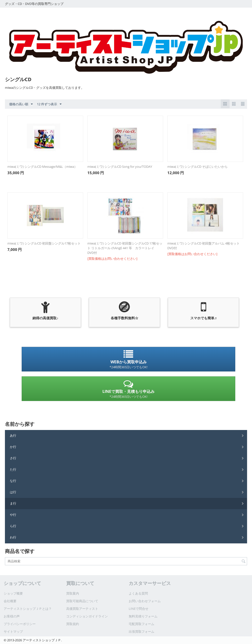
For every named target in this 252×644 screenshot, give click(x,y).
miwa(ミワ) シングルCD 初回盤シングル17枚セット (44, 243)
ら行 (13, 526)
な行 (13, 481)
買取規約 (73, 624)
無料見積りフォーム (143, 616)
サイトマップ (13, 631)
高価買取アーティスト (82, 609)
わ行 (13, 537)
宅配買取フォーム (142, 624)
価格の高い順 (21, 104)
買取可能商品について (82, 601)
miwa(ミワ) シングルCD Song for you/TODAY (120, 167)
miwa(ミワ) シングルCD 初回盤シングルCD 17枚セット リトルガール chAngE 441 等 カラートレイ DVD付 (125, 248)
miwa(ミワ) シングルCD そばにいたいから (197, 167)
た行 (13, 469)
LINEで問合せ (139, 609)
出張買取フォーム (142, 631)
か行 (13, 447)
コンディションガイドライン (87, 616)
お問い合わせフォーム (145, 601)
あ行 (13, 435)
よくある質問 (138, 593)
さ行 (13, 458)
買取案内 (73, 593)
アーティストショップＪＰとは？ (28, 609)
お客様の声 (12, 616)
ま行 (13, 503)
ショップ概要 (13, 593)
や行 (13, 515)
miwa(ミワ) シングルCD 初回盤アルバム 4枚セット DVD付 (204, 246)
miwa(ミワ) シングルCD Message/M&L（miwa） (42, 167)
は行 (13, 492)
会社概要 (10, 601)
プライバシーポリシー (20, 624)
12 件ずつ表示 (49, 104)
